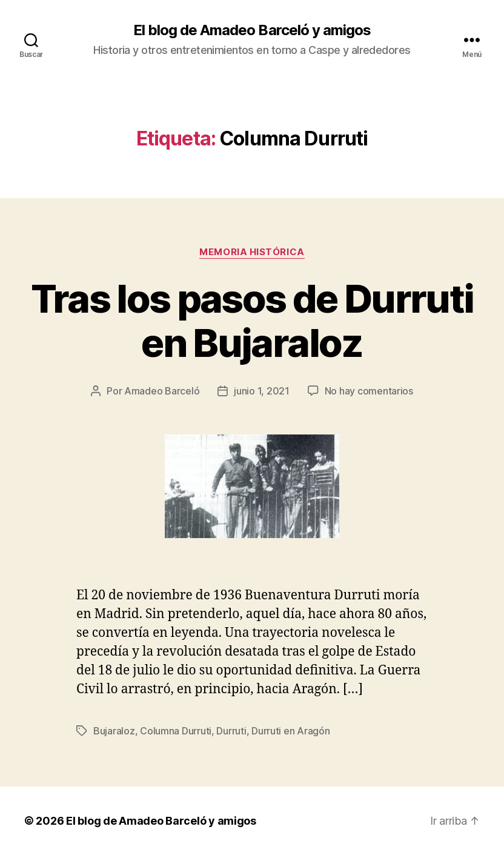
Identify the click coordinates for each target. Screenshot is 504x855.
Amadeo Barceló (162, 391)
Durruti (231, 731)
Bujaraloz (114, 731)
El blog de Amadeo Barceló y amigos (252, 30)
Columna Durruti (176, 731)
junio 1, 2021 (262, 391)
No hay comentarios (369, 391)
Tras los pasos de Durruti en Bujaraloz (252, 321)
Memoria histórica (252, 252)
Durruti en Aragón (290, 731)
